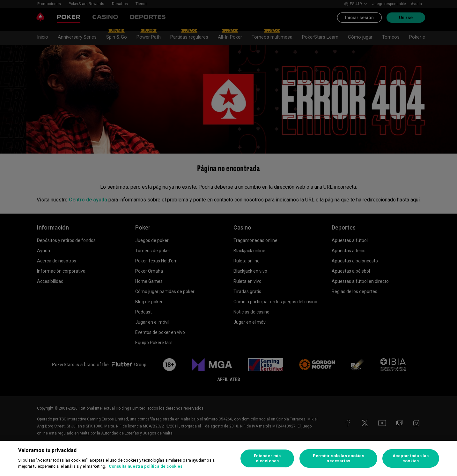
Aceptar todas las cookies (411, 458)
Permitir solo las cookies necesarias (339, 458)
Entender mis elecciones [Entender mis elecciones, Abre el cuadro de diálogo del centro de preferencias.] (267, 458)
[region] (228, 458)
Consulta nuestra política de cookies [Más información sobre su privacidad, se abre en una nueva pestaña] (146, 466)
